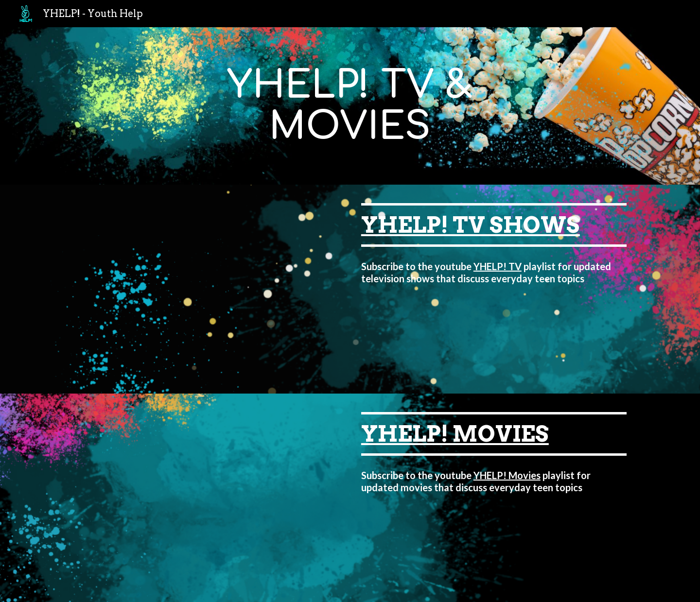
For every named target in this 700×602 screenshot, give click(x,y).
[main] (350, 106)
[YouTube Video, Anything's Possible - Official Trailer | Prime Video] (206, 498)
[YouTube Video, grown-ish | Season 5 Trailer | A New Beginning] (206, 289)
